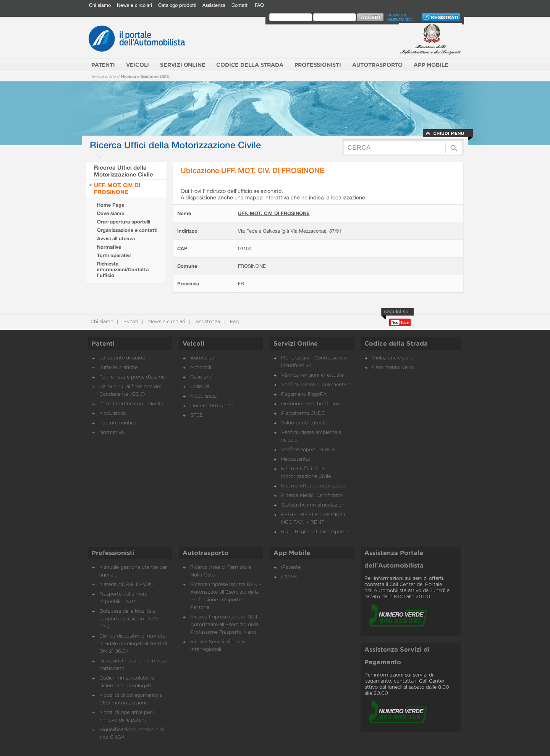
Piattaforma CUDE (303, 414)
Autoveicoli (203, 358)
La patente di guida (122, 358)
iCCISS (289, 577)
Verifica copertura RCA (308, 450)
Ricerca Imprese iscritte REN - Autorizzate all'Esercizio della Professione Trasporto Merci (225, 625)
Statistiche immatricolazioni (313, 505)
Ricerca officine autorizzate (313, 486)
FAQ (259, 5)
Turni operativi (114, 255)
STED (197, 415)
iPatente (291, 567)
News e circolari (134, 5)
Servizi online (104, 76)
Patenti (103, 344)
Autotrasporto (205, 553)
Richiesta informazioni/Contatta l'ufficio (123, 270)
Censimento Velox (393, 368)
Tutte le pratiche (118, 368)
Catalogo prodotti (177, 5)
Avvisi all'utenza (116, 239)
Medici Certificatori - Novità (131, 404)
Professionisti (113, 553)
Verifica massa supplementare (316, 385)
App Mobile (292, 553)
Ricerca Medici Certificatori (312, 496)
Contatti (240, 5)
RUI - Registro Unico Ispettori (316, 532)
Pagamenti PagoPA (304, 394)
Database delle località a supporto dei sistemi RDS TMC (129, 619)
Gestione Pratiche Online (310, 404)
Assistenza (214, 5)
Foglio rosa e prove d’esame (132, 377)
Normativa (112, 433)
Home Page (111, 205)
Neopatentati (296, 459)
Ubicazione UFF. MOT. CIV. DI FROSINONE (252, 170)
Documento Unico (212, 406)
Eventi (130, 322)
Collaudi (200, 387)
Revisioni (201, 377)
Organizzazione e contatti (127, 230)
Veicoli (193, 344)
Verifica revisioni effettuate (312, 375)
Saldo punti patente (304, 423)
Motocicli (201, 368)
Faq (234, 322)
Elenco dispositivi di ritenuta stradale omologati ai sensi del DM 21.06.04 (134, 644)
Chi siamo (100, 5)
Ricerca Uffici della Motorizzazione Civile (124, 171)
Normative (109, 247)
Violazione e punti (393, 358)
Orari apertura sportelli (124, 222)
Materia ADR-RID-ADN (126, 585)
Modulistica (112, 414)
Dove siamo (111, 213)
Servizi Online (296, 344)
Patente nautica (118, 423)
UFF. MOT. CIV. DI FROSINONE (117, 188)
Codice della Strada (396, 344)
